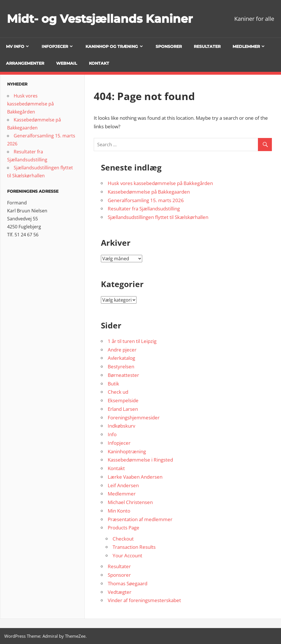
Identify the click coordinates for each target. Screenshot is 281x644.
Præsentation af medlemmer (140, 519)
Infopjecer (55, 46)
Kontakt (99, 63)
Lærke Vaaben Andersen (135, 477)
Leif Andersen (123, 485)
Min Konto (119, 511)
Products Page (124, 528)
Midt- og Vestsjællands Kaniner (100, 19)
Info (112, 434)
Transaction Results (134, 547)
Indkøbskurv (121, 426)
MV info (15, 46)
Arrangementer (25, 63)
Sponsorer (169, 46)
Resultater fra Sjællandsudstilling (144, 209)
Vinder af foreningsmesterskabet (144, 600)
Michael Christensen (130, 502)
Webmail (67, 63)
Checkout (123, 539)
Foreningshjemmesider (134, 418)
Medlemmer (246, 46)
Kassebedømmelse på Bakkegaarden (149, 192)
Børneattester (123, 375)
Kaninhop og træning (112, 46)
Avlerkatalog (121, 358)
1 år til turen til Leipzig (132, 341)
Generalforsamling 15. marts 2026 (146, 200)
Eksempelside (123, 400)
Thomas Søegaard (128, 583)
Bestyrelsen (121, 366)
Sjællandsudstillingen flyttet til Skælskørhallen (158, 217)
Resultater (207, 46)
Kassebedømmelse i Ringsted (140, 460)
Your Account (127, 555)
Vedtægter (120, 592)
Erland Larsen (123, 409)
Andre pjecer (122, 350)
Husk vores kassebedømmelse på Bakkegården (160, 183)
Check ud (118, 392)
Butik (113, 384)
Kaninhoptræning (127, 451)
